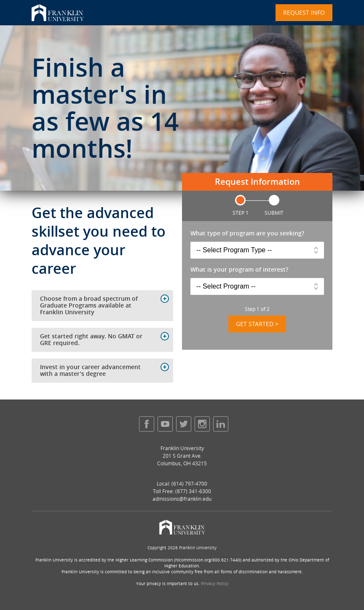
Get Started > (257, 324)
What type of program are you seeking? (247, 233)
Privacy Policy (215, 584)
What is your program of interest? (239, 270)
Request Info (304, 12)
